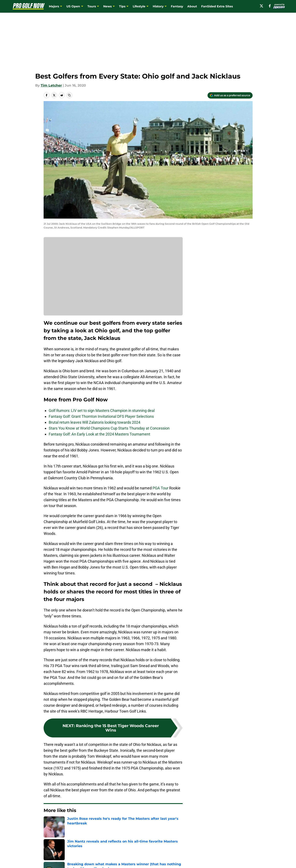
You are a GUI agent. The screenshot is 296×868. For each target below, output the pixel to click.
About (192, 6)
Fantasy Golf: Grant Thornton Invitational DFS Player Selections (101, 416)
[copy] (69, 95)
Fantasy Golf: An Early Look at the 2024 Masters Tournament (99, 434)
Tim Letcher (51, 85)
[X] (261, 6)
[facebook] (270, 6)
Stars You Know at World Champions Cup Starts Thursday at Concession (109, 428)
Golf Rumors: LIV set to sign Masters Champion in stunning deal (102, 411)
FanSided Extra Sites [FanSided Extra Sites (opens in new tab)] (217, 6)
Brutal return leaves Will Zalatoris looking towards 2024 (94, 422)
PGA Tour (160, 488)
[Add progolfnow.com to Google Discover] (230, 95)
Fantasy (177, 6)
